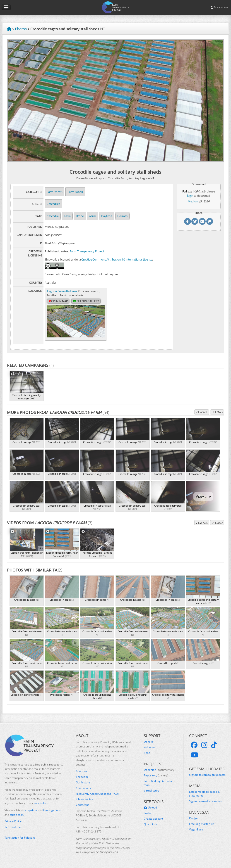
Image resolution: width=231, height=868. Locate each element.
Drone (80, 216)
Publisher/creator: (57, 251)
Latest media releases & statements (204, 794)
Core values (83, 788)
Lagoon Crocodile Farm (62, 291)
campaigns (30, 810)
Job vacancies (84, 799)
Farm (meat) (54, 192)
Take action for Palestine (20, 838)
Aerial (93, 216)
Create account (153, 819)
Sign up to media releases (205, 801)
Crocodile (53, 216)
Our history (83, 783)
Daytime (107, 216)
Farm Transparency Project (87, 251)
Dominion (160, 770)
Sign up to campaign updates (207, 775)
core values (41, 803)
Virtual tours (152, 791)
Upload (217, 412)
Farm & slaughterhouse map (159, 783)
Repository (156, 776)
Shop (147, 753)
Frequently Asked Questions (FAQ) (97, 794)
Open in (58, 301)
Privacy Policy (13, 821)
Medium (193, 201)
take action (17, 815)
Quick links (150, 824)
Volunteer (150, 747)
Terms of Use (13, 827)
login (190, 196)
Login (147, 813)
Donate (148, 742)
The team (82, 777)
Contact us (83, 805)
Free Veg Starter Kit (201, 824)
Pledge (193, 818)
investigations (52, 810)
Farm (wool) (75, 192)
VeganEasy (196, 830)
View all (202, 412)
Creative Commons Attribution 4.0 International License (117, 259)
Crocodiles (53, 204)
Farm (67, 216)
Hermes (122, 216)
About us (81, 771)
